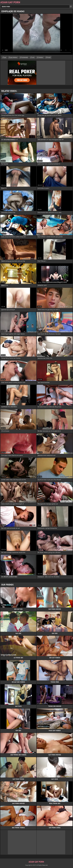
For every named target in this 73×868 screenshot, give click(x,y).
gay (5, 57)
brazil (49, 57)
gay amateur (14, 57)
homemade (25, 57)
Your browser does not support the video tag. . (36, 34)
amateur (41, 57)
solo (33, 57)
